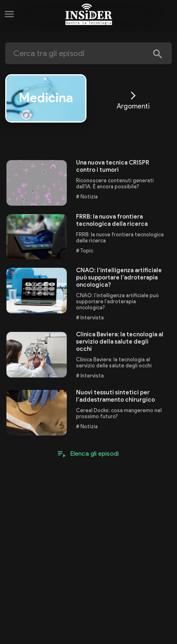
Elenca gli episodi (95, 453)
